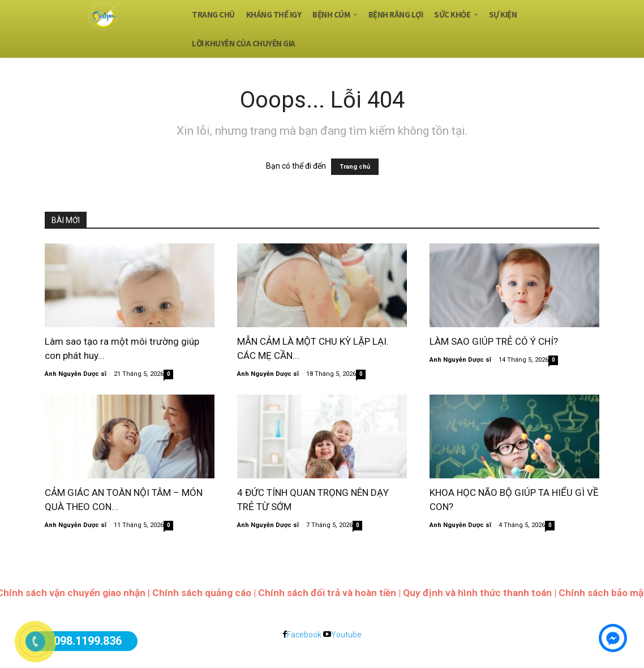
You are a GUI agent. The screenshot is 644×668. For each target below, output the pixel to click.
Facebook (304, 635)
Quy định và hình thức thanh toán (477, 593)
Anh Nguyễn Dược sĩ (76, 374)
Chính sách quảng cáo (202, 593)
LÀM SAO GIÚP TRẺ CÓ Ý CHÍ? (494, 341)
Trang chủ (355, 167)
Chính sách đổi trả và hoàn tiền (327, 593)
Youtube (346, 635)
